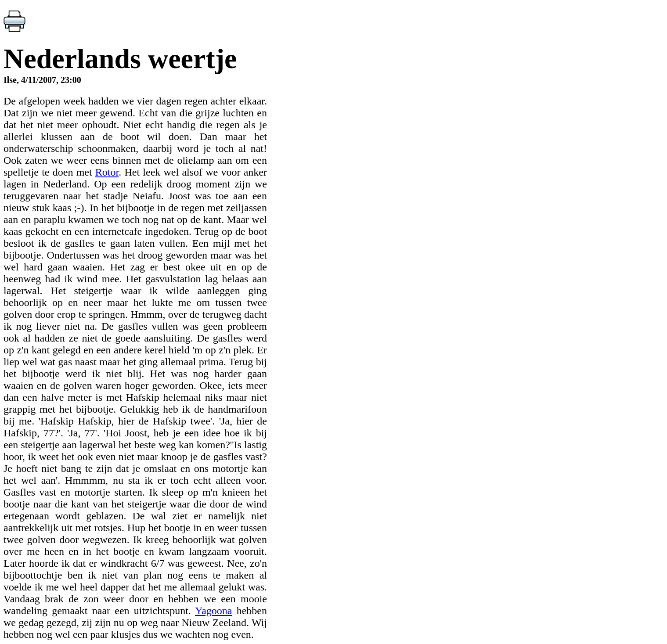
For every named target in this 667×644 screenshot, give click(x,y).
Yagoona (213, 611)
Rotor (107, 172)
